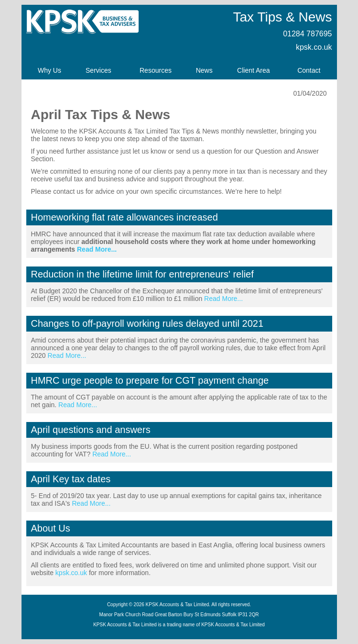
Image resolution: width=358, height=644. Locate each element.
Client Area (253, 70)
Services (98, 70)
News (204, 70)
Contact (309, 70)
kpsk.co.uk (314, 47)
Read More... (97, 249)
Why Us (49, 70)
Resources (156, 70)
